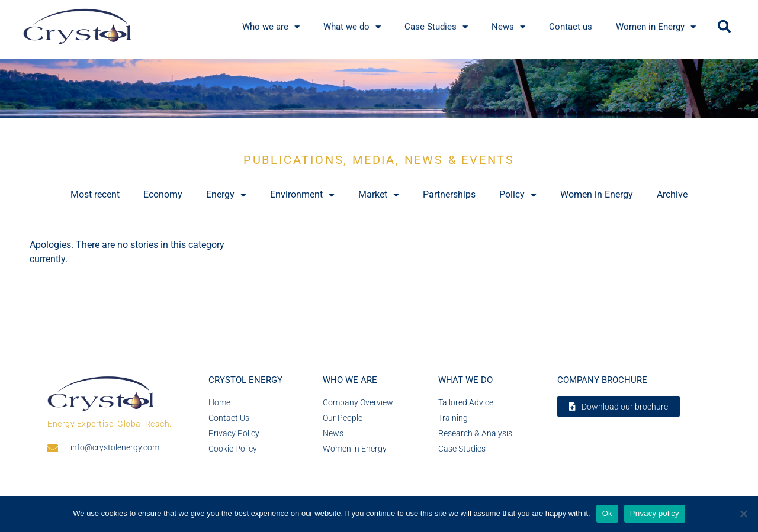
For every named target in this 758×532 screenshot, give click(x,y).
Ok (607, 513)
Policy (518, 195)
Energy (226, 195)
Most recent (95, 194)
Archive (672, 194)
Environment (302, 195)
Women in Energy (597, 194)
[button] (724, 27)
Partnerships (449, 194)
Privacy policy (655, 513)
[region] (379, 89)
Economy (163, 194)
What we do (465, 380)
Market (379, 195)
